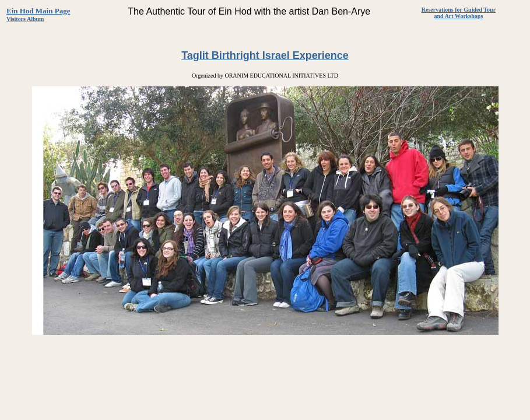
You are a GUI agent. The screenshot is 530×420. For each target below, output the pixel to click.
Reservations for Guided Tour (459, 10)
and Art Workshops (459, 16)
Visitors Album (25, 19)
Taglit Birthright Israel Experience (265, 55)
